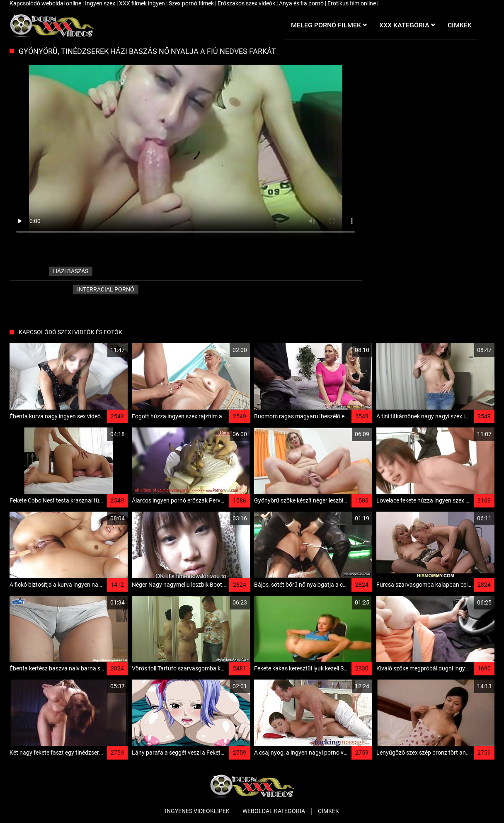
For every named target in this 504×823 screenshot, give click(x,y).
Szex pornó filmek (192, 3)
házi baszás (71, 271)
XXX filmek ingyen (143, 3)
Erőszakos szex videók (247, 3)
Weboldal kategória (274, 811)
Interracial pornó (106, 289)
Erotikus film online (352, 3)
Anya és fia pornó (302, 3)
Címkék (328, 811)
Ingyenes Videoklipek (197, 811)
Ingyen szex (101, 3)
